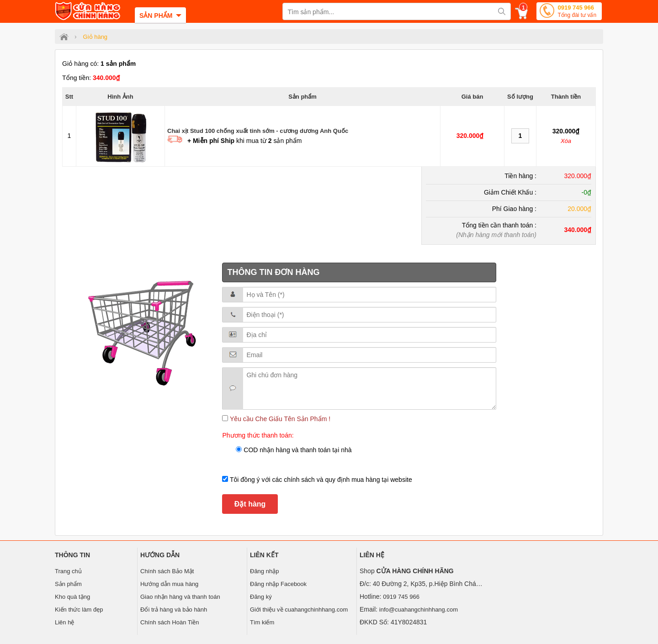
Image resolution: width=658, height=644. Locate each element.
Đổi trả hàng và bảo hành (174, 610)
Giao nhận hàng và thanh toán (180, 597)
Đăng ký (261, 597)
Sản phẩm (68, 584)
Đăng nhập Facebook (278, 584)
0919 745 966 (577, 12)
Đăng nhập (264, 571)
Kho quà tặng (72, 597)
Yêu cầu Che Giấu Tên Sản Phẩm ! (279, 419)
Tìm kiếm (262, 622)
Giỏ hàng (96, 37)
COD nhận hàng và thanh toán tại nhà (297, 450)
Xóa (566, 141)
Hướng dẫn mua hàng (169, 584)
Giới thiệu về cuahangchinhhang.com (299, 610)
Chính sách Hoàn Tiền (170, 622)
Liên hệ (64, 622)
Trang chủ (68, 571)
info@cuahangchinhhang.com (419, 610)
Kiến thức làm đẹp (79, 610)
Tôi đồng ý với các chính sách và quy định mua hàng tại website (320, 480)
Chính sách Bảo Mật (167, 571)
